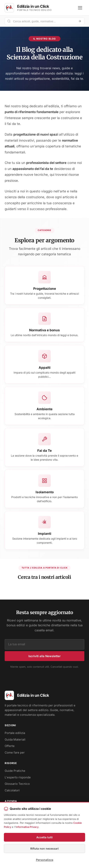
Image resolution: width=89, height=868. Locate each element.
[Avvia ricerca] (80, 21)
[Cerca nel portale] (43, 21)
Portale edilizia (15, 733)
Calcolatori (12, 790)
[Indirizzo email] (44, 644)
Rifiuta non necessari (44, 849)
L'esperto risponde (18, 777)
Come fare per (15, 752)
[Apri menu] (80, 8)
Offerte (10, 746)
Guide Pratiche (15, 771)
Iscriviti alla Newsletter (44, 656)
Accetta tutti (44, 837)
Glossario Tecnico (17, 784)
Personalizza (45, 860)
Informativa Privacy (27, 827)
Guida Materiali (15, 739)
